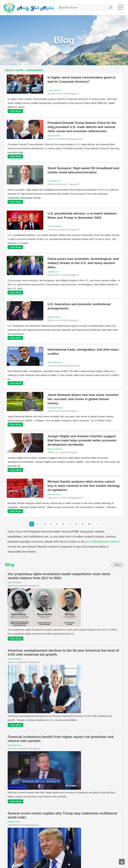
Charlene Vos (54, 181)
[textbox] (86, 8)
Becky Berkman (55, 408)
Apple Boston (54, 136)
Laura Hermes (54, 90)
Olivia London (54, 317)
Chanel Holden (15, 659)
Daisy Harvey (54, 494)
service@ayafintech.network (102, 542)
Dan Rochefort (54, 226)
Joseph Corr (53, 272)
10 (89, 524)
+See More (15, 111)
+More (117, 565)
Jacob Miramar (55, 362)
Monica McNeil (55, 449)
